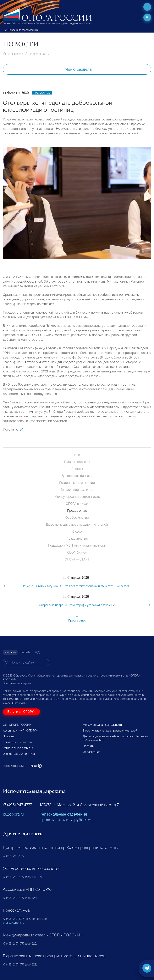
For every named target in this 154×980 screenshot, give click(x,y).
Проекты (88, 746)
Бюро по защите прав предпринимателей (77, 525)
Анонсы (77, 469)
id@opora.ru (14, 814)
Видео (77, 532)
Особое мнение (77, 518)
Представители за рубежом (66, 820)
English (25, 652)
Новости (18, 54)
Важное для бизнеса (77, 476)
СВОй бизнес (77, 552)
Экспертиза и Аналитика (19, 754)
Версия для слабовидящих (21, 30)
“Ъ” (20, 439)
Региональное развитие (77, 483)
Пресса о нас (38, 54)
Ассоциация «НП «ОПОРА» (20, 731)
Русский (10, 652)
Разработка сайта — (22, 766)
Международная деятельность (77, 497)
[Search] (26, 662)
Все (77, 455)
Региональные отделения (63, 814)
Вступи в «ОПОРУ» (21, 712)
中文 (37, 652)
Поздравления (77, 539)
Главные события (77, 462)
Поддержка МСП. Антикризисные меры (77, 545)
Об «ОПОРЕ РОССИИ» (18, 725)
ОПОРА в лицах (77, 504)
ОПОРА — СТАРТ (77, 559)
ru (147, 17)
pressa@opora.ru (14, 923)
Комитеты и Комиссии (17, 742)
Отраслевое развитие (77, 490)
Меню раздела (78, 69)
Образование (91, 752)
